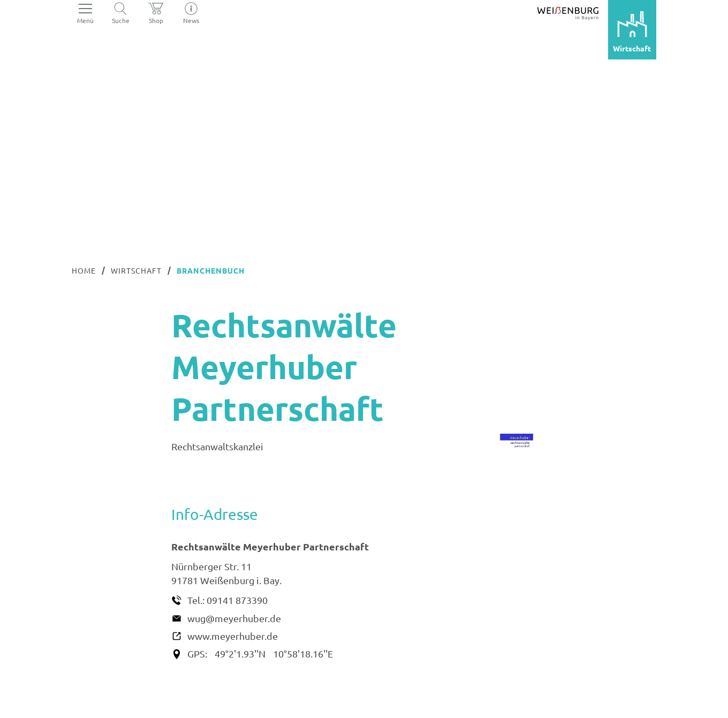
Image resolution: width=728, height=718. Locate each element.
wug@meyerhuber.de (234, 618)
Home (84, 270)
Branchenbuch (211, 270)
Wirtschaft (136, 270)
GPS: (197, 653)
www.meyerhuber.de (233, 636)
